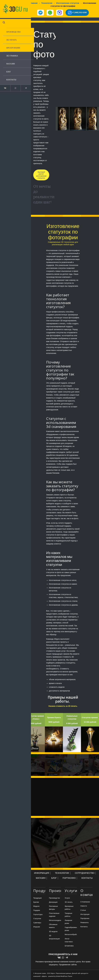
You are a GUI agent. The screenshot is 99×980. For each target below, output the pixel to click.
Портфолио (85, 919)
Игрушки (37, 927)
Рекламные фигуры (53, 908)
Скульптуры (38, 915)
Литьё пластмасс (69, 940)
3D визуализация (54, 937)
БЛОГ (54, 878)
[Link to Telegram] (22, 86)
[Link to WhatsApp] (13, 86)
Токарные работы (68, 915)
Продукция (37, 898)
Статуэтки (37, 919)
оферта (44, 977)
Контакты (84, 927)
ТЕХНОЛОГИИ (62, 873)
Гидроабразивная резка (71, 929)
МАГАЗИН (41, 878)
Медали (36, 906)
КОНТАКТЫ (87, 878)
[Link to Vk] (4, 86)
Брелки (36, 902)
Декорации (53, 902)
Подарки (37, 911)
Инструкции (85, 915)
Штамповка (69, 946)
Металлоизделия (55, 921)
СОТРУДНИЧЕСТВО (85, 873)
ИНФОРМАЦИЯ (42, 873)
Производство (54, 898)
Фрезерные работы (69, 908)
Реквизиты (85, 923)
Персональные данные (63, 974)
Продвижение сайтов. (68, 965)
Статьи (83, 910)
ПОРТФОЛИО (69, 878)
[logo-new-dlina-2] (13, 8)
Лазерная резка (68, 922)
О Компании (85, 902)
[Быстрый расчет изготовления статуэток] (41, 175)
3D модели (53, 932)
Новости (84, 906)
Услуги (67, 898)
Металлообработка (71, 935)
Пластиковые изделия (54, 915)
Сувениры (37, 923)
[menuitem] (16, 30)
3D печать (69, 902)
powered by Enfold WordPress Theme (60, 977)
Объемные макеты (53, 926)
